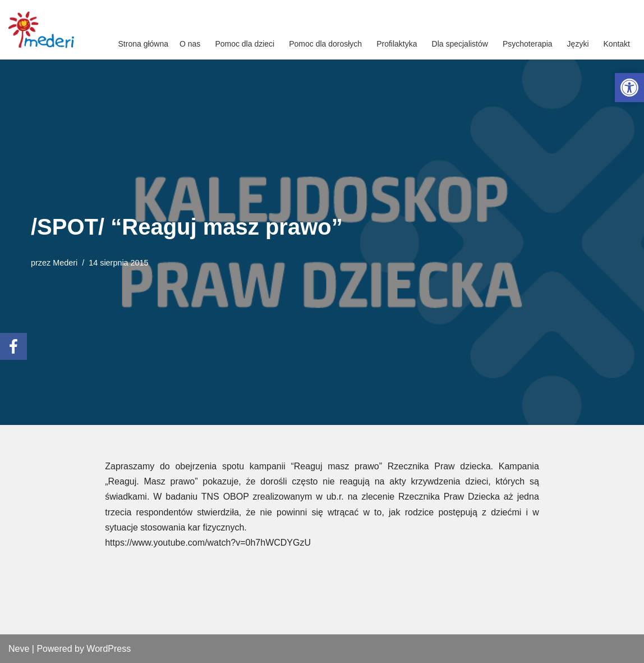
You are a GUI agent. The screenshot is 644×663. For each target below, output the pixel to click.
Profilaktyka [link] (397, 44)
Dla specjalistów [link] (460, 44)
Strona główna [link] (144, 44)
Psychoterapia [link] (528, 44)
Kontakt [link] (617, 44)
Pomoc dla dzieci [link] (245, 44)
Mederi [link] (65, 263)
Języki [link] (578, 44)
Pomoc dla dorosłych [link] (325, 44)
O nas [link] (190, 44)
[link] (629, 88)
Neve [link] (19, 649)
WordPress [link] (109, 649)
